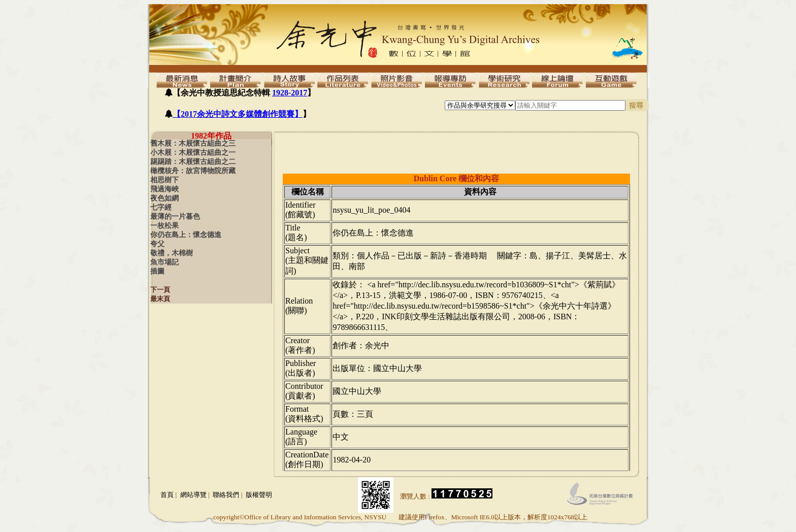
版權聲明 (259, 495)
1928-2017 (290, 93)
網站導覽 (193, 495)
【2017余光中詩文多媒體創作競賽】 (238, 114)
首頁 (167, 495)
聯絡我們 (226, 495)
